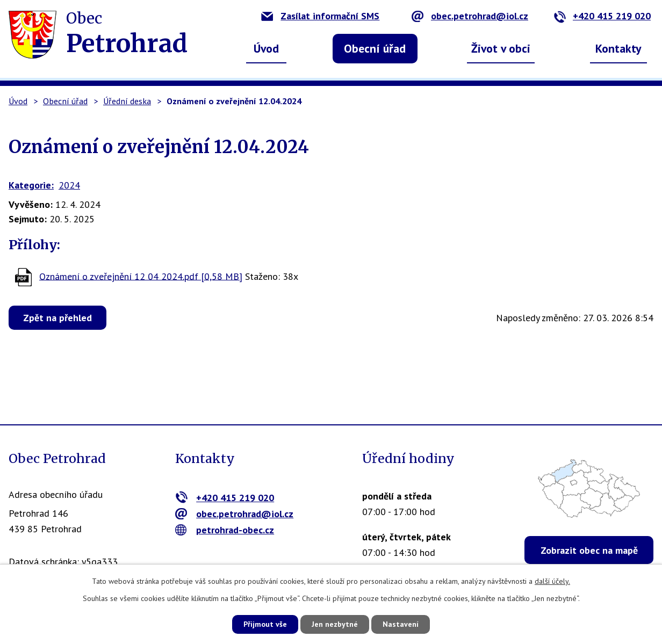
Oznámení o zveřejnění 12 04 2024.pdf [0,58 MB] (141, 276)
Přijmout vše (265, 624)
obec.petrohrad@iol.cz (470, 16)
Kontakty (618, 48)
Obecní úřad (375, 48)
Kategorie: (31, 185)
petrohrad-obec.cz (225, 530)
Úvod (266, 48)
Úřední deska (127, 101)
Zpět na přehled (57, 318)
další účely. (552, 581)
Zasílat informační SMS (320, 16)
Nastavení (401, 624)
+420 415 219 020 (602, 16)
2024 (69, 185)
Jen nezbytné (335, 624)
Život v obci (501, 48)
